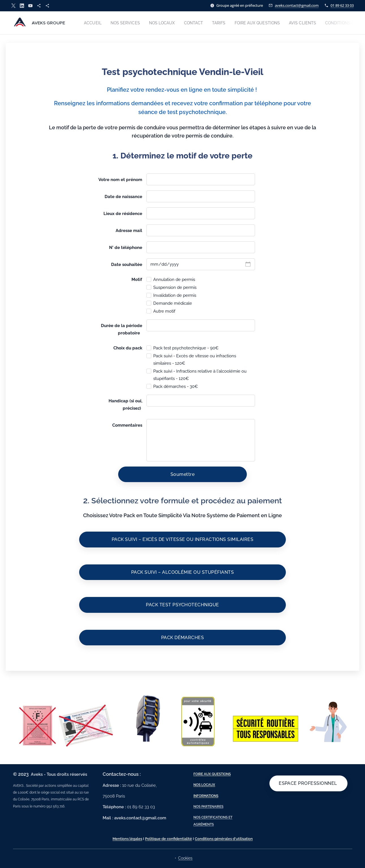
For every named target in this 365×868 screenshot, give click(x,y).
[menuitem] (95, 23)
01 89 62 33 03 (342, 5)
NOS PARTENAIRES (208, 807)
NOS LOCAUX (204, 785)
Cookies (185, 858)
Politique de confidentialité (169, 839)
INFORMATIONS (206, 796)
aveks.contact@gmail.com (297, 5)
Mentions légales (127, 839)
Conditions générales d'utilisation (224, 839)
